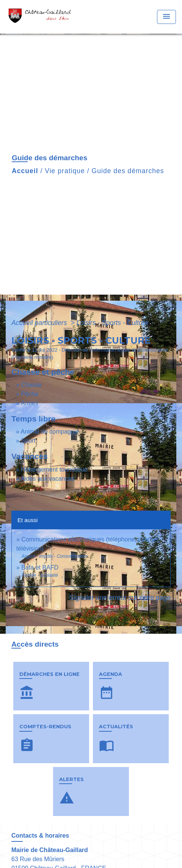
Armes (29, 403)
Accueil (25, 171)
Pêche (29, 394)
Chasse (31, 385)
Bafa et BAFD (40, 567)
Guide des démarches (128, 171)
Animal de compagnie (50, 432)
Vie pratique (65, 171)
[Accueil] (42, 17)
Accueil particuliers (40, 323)
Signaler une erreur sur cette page (120, 598)
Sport (28, 441)
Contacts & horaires (40, 836)
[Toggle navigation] (166, 17)
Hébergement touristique (54, 470)
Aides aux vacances (47, 479)
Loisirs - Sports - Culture (113, 323)
